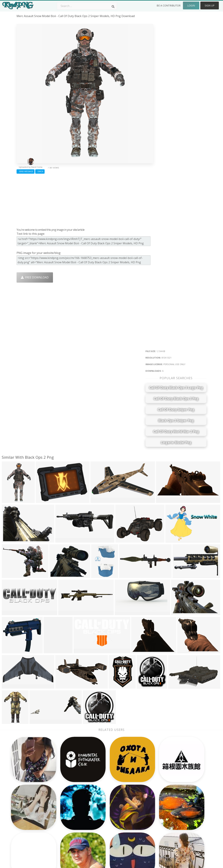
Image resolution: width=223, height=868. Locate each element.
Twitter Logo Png (66, 805)
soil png (22, 820)
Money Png (138, 800)
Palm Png (99, 800)
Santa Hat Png (64, 810)
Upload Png (176, 825)
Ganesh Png (138, 830)
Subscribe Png (64, 800)
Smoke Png (100, 815)
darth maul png (27, 815)
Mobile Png (62, 830)
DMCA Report (177, 815)
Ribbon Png (62, 820)
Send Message (26, 171)
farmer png (24, 830)
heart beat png (27, 810)
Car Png (136, 805)
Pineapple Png (140, 815)
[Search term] (87, 6)
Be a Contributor (169, 5)
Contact (174, 805)
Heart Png (61, 835)
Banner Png (138, 835)
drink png (23, 825)
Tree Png (99, 810)
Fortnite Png (101, 835)
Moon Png (99, 820)
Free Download (35, 277)
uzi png (22, 805)
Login (191, 5)
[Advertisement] (85, 200)
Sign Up (210, 5)
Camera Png (101, 805)
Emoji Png (137, 820)
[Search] (113, 7)
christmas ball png (29, 835)
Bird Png (136, 810)
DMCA (40, 171)
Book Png (137, 825)
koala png (23, 800)
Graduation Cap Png (106, 825)
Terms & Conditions (181, 810)
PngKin (59, 825)
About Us (175, 800)
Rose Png (61, 815)
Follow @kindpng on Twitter (187, 841)
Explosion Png (102, 830)
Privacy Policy (177, 820)
